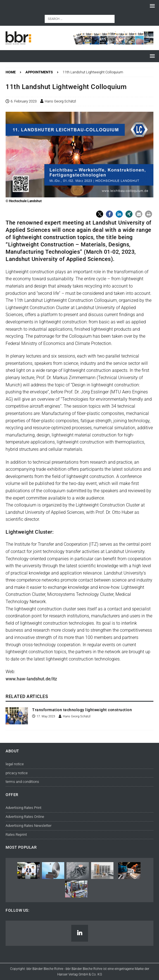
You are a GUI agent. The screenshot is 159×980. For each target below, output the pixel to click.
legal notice (15, 764)
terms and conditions (22, 782)
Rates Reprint (16, 835)
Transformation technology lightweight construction (82, 710)
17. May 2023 (46, 716)
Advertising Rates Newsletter (29, 826)
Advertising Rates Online (25, 817)
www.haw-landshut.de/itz (31, 679)
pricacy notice (17, 773)
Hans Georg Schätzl (60, 101)
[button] (151, 6)
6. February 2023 (24, 101)
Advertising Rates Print (23, 808)
